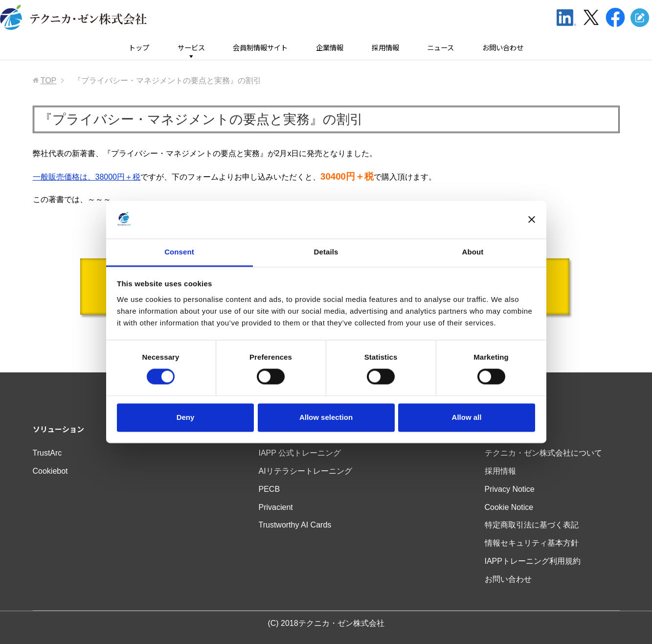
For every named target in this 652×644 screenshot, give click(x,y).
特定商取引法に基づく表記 (532, 525)
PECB (270, 489)
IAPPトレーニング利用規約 (533, 561)
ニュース (440, 48)
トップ (139, 48)
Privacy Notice (510, 489)
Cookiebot (50, 471)
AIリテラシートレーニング (305, 471)
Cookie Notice (509, 507)
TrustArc (47, 453)
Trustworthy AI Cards (295, 525)
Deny (186, 417)
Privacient (276, 507)
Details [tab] (326, 252)
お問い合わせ (503, 48)
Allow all (467, 417)
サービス (191, 48)
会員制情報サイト (260, 48)
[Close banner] (532, 220)
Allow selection (326, 417)
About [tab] (473, 252)
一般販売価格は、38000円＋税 (87, 177)
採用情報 (385, 48)
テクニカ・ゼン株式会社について (543, 453)
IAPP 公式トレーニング (300, 453)
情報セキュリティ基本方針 (532, 543)
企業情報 (330, 48)
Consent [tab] (179, 252)
